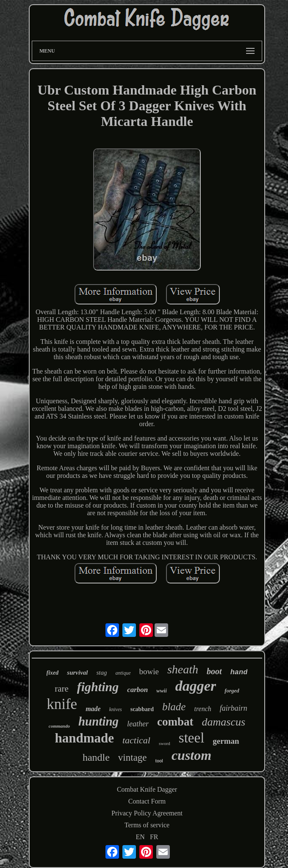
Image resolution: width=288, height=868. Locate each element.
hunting (98, 721)
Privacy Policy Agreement (147, 813)
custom (191, 755)
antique (123, 673)
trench (202, 709)
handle (96, 757)
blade (174, 707)
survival (77, 673)
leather (138, 724)
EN (140, 837)
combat (175, 722)
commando (59, 726)
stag (102, 673)
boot (214, 671)
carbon (137, 690)
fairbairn (234, 708)
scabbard (142, 709)
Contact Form (147, 801)
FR (154, 837)
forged (232, 691)
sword (165, 743)
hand (239, 672)
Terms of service (147, 825)
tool (159, 761)
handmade (84, 738)
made (93, 709)
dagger (196, 686)
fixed (53, 673)
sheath (183, 669)
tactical (136, 740)
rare (62, 689)
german (226, 741)
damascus (224, 722)
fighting (98, 687)
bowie (149, 671)
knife (62, 704)
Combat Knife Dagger (147, 789)
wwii (162, 691)
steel (191, 738)
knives (116, 709)
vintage (133, 758)
